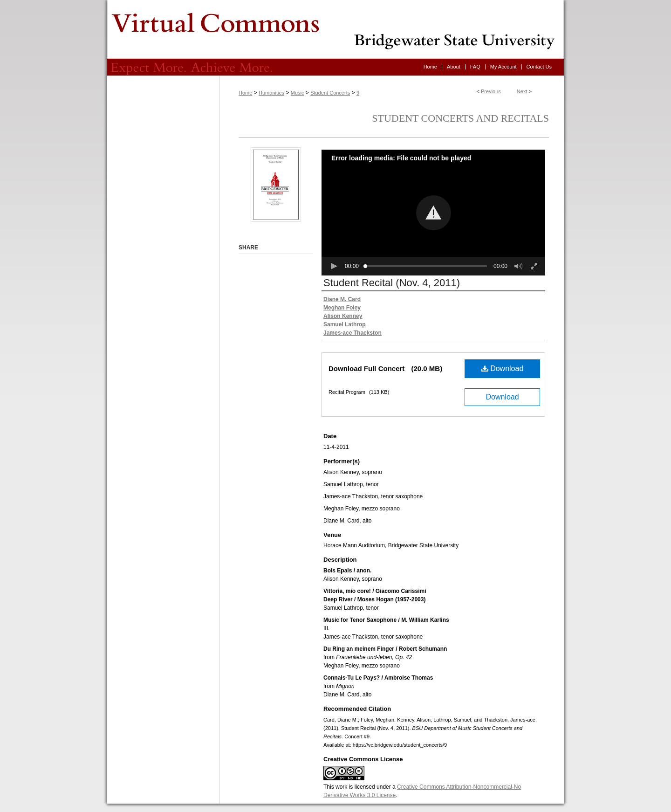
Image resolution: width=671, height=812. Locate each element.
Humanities (271, 93)
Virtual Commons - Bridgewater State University (335, 29)
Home (245, 93)
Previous (491, 91)
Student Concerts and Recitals (460, 118)
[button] (434, 213)
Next (522, 91)
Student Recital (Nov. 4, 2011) (392, 283)
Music (298, 93)
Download (503, 368)
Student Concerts (330, 93)
